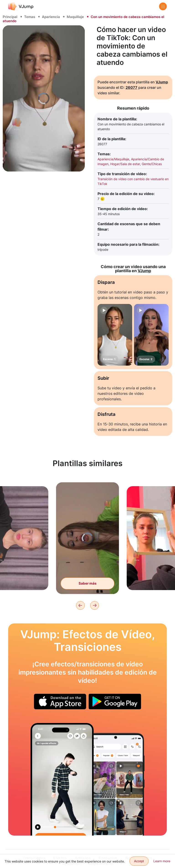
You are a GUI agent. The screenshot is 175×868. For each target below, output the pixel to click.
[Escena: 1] (115, 335)
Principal (10, 17)
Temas (30, 17)
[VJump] (21, 6)
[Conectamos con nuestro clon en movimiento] (62, 779)
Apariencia (51, 17)
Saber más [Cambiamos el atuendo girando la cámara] (87, 588)
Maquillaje (75, 17)
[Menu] (163, 6)
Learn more (162, 861)
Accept (139, 861)
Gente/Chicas (152, 164)
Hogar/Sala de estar (125, 164)
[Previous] (80, 605)
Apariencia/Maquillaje (113, 159)
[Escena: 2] (151, 335)
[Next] (95, 605)
